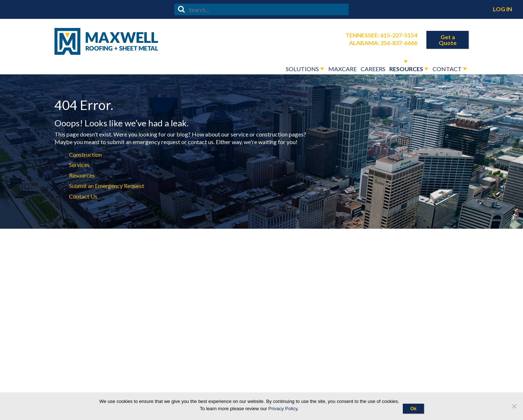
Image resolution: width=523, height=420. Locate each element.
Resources (406, 69)
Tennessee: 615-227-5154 (381, 35)
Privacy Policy (283, 409)
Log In (502, 9)
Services (79, 165)
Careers (373, 69)
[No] (514, 406)
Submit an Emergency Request (107, 186)
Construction (85, 154)
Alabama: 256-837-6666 (383, 43)
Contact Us (83, 196)
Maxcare (342, 69)
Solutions (302, 69)
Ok (413, 409)
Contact (447, 69)
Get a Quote (448, 40)
